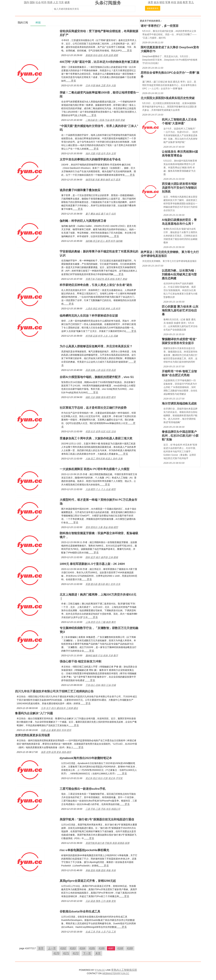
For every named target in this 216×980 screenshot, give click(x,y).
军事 (168, 2)
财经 (162, 2)
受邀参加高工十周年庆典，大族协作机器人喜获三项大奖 (96, 438)
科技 (174, 2)
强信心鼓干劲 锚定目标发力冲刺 (80, 661)
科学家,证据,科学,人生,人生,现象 (102, 336)
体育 (151, 2)
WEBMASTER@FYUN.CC (116, 973)
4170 (56, 953)
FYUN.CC (100, 970)
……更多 (127, 50)
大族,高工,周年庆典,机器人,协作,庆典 (104, 459)
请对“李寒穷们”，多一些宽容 (160, 26)
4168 (120, 948)
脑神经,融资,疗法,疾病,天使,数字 (102, 655)
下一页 (87, 953)
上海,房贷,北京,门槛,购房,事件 (101, 622)
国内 (27, 2)
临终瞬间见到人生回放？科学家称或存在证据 (89, 316)
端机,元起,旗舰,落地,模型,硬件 (101, 397)
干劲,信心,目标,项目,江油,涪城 (101, 685)
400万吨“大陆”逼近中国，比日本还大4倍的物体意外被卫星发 (99, 62)
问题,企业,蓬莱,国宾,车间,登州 (56, 730)
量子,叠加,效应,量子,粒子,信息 (101, 214)
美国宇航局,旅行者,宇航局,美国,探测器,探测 (107, 843)
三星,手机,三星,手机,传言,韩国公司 (103, 809)
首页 (41, 948)
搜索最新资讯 (153, 8)
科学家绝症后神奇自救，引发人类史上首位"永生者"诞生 (96, 285)
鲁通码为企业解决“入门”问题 (34, 713)
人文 (56, 2)
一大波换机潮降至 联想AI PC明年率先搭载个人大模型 (94, 469)
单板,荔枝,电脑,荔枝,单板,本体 (101, 870)
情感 (50, 2)
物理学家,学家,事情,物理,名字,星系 (103, 180)
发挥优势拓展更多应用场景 (32, 735)
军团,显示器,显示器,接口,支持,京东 (103, 584)
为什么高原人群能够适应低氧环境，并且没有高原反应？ (96, 346)
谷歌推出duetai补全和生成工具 (80, 912)
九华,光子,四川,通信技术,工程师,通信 (59, 708)
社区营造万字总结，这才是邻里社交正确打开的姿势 (93, 408)
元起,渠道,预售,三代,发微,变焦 (101, 901)
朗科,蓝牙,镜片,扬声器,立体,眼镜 (102, 557)
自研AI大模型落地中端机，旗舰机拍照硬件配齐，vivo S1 (97, 377)
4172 (76, 953)
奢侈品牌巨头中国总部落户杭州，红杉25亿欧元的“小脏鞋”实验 (180, 436)
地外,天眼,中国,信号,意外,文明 (101, 153)
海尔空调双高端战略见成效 (179, 404)
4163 (73, 948)
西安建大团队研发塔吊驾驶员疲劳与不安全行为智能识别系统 (179, 188)
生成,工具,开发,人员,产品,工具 (101, 932)
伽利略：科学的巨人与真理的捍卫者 (83, 221)
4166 (102, 948)
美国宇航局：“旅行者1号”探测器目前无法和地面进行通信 (97, 819)
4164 (82, 948)
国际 (32, 2)
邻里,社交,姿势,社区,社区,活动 (101, 431)
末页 (98, 953)
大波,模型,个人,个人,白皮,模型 (101, 489)
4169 (130, 948)
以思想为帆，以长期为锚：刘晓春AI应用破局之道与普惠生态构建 (179, 274)
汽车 (61, 2)
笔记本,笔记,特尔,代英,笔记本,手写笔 (104, 778)
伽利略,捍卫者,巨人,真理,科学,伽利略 (104, 241)
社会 (38, 2)
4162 (63, 948)
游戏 (179, 2)
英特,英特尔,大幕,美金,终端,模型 (102, 527)
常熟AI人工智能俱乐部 (124, 970)
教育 (185, 2)
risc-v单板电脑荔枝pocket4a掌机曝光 (84, 850)
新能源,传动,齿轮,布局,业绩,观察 (102, 55)
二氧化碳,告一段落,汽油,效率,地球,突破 (105, 120)
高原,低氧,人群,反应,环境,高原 (101, 370)
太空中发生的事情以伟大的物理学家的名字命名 (90, 159)
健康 (67, 2)
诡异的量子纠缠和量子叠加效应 (80, 190)
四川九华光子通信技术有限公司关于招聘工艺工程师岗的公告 (54, 691)
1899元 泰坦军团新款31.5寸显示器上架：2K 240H (92, 564)
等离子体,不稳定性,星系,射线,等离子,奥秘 (106, 279)
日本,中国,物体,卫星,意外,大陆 (101, 85)
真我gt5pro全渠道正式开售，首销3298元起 (88, 881)
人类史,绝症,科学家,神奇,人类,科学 (103, 309)
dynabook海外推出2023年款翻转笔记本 (86, 758)
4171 (66, 953)
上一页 (52, 948)
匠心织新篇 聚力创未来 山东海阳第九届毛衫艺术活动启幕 (180, 310)
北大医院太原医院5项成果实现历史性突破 (168, 98)
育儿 (191, 2)
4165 (92, 948)
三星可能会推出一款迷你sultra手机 (83, 789)
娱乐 (156, 2)
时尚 (44, 2)
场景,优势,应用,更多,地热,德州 (56, 752)
